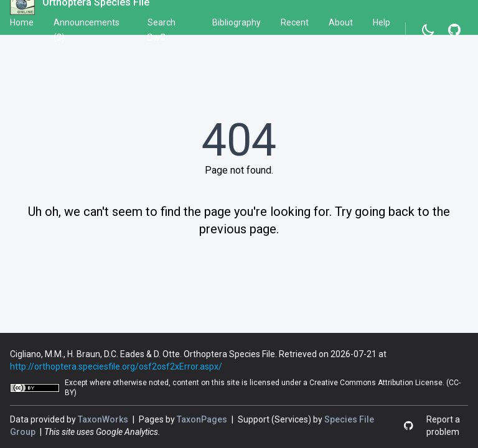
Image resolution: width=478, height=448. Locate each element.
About (341, 22)
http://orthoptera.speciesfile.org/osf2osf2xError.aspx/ (116, 366)
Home (22, 22)
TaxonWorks (104, 419)
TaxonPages (203, 419)
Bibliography (237, 22)
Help (382, 22)
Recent (295, 22)
